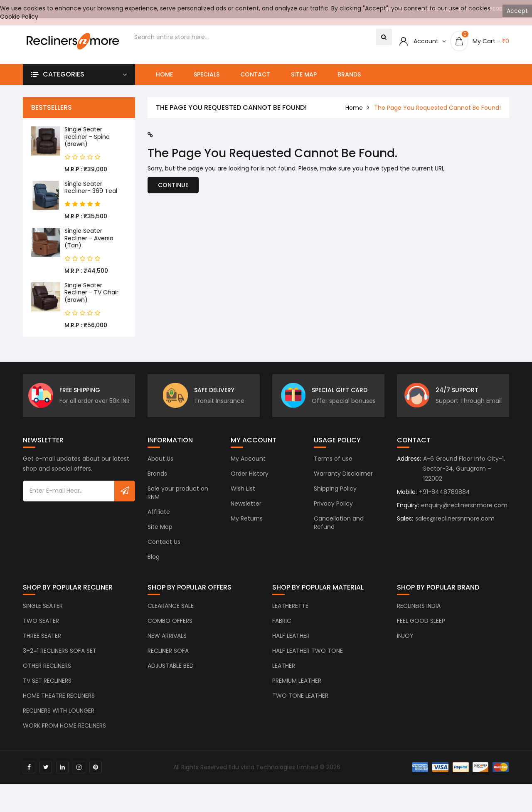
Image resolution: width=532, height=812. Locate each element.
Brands (349, 74)
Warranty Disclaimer (343, 481)
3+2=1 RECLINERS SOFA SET (60, 658)
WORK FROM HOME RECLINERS (64, 733)
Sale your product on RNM (178, 500)
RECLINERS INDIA (419, 613)
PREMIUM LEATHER (297, 688)
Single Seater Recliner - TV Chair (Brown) (91, 292)
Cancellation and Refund (339, 530)
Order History (250, 481)
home (354, 108)
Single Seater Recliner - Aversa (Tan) (89, 238)
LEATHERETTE (290, 613)
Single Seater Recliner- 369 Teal (91, 188)
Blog (154, 564)
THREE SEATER (42, 643)
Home (164, 74)
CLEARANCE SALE (171, 613)
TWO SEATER (41, 628)
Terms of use (333, 466)
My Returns (247, 526)
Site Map (304, 74)
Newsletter (246, 511)
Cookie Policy (19, 17)
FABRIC (282, 628)
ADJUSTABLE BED (171, 673)
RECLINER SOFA (168, 658)
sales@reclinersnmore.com (455, 526)
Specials (207, 74)
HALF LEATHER (291, 643)
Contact (255, 74)
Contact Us (164, 549)
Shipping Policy (335, 496)
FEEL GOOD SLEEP (421, 628)
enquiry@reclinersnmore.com (464, 512)
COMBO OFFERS (170, 628)
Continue (173, 185)
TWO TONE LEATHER (300, 703)
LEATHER (284, 673)
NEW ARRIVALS (167, 643)
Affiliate (159, 519)
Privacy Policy (333, 511)
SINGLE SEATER (43, 613)
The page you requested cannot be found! (437, 108)
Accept (517, 11)
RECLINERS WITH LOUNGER (59, 718)
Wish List (243, 496)
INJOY (405, 643)
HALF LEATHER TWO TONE (308, 658)
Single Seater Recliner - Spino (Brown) (87, 137)
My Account (248, 466)
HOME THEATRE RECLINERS (59, 703)
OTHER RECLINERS (47, 673)
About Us (160, 466)
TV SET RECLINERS (47, 688)
